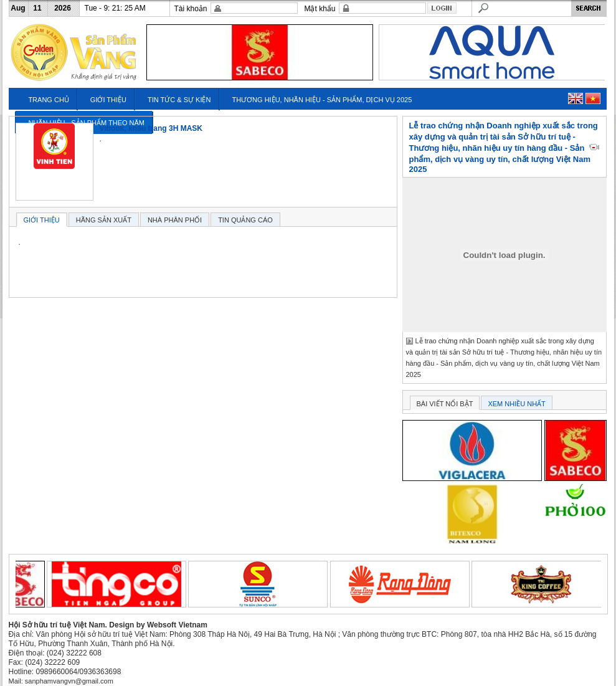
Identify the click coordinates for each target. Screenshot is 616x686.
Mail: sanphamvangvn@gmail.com (61, 681)
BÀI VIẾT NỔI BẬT (445, 404)
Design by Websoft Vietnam (158, 625)
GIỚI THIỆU (108, 100)
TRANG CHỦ (48, 100)
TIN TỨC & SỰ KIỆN (179, 100)
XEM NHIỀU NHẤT (516, 404)
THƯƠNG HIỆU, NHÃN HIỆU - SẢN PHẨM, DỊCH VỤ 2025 (322, 100)
